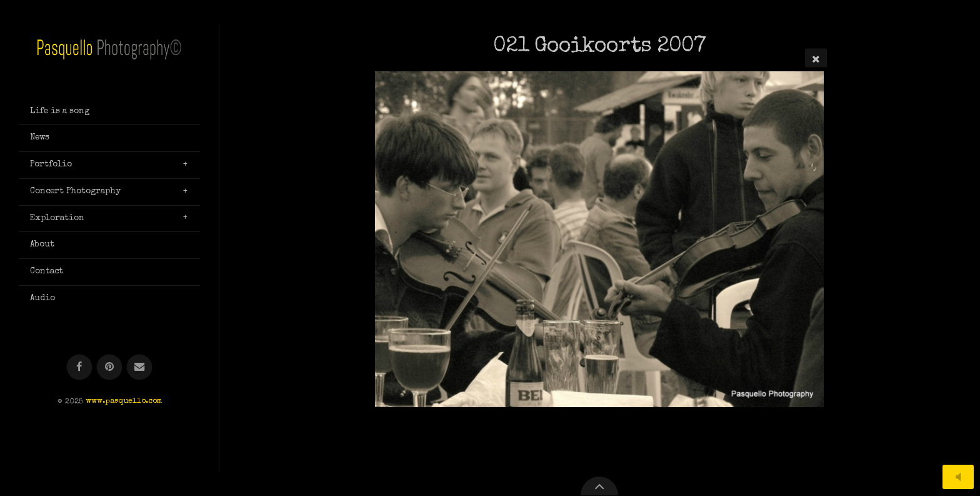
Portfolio (51, 164)
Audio (42, 298)
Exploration (57, 218)
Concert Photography (75, 191)
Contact (47, 271)
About (42, 245)
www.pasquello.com (124, 402)
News (40, 138)
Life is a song (60, 111)
